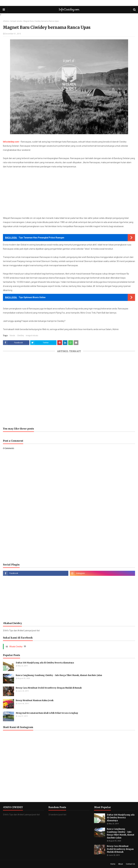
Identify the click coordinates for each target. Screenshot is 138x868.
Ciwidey (21, 335)
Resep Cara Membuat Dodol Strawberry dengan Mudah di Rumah (49, 688)
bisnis (12, 335)
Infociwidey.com (11, 142)
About (121, 864)
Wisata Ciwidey (16, 647)
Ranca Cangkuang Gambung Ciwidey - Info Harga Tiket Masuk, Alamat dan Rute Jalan (59, 675)
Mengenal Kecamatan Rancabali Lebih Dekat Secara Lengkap (47, 713)
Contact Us (130, 864)
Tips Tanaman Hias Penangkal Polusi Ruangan (41, 238)
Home (6, 21)
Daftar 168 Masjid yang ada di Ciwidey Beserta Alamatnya (45, 663)
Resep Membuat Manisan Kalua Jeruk (35, 700)
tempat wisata (16, 21)
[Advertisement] (69, 192)
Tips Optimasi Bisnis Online (32, 297)
